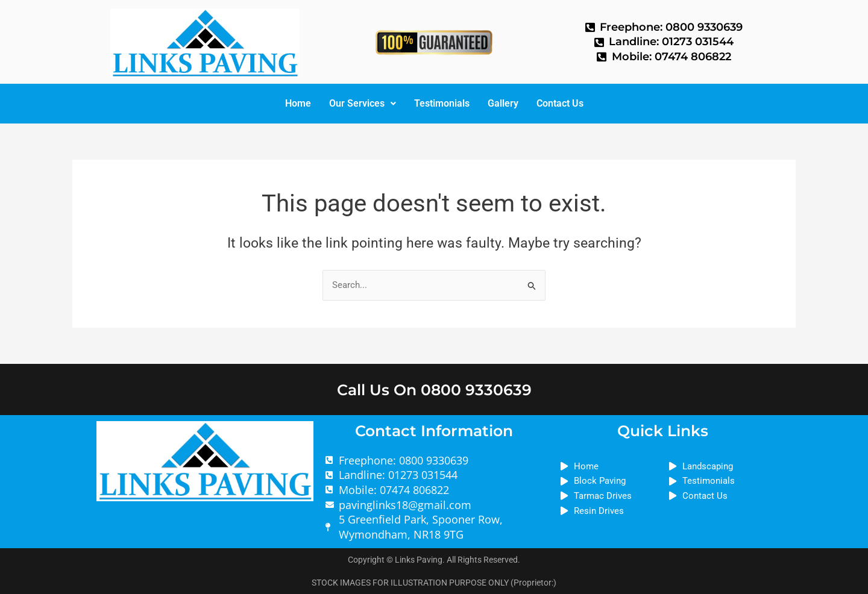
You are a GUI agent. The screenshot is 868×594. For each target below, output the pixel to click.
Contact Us (560, 103)
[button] (363, 104)
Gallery (503, 103)
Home (298, 103)
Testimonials (442, 103)
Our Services (363, 103)
